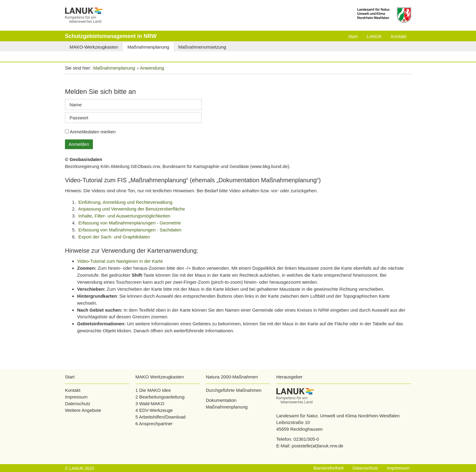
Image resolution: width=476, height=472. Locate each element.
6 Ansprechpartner (154, 424)
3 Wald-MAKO (150, 404)
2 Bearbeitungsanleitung (160, 397)
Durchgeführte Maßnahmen (234, 390)
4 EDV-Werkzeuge (154, 410)
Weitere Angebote (83, 410)
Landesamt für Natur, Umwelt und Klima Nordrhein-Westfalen (338, 416)
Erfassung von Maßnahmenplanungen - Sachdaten (130, 230)
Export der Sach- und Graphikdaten (114, 237)
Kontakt (73, 390)
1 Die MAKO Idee (153, 390)
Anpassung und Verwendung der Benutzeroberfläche (131, 209)
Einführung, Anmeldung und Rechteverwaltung (125, 202)
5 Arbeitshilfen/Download (160, 417)
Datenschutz (78, 404)
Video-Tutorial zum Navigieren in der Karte (120, 261)
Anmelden (79, 144)
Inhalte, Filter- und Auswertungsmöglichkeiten (124, 216)
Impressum (76, 397)
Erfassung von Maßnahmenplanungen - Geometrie (130, 223)
